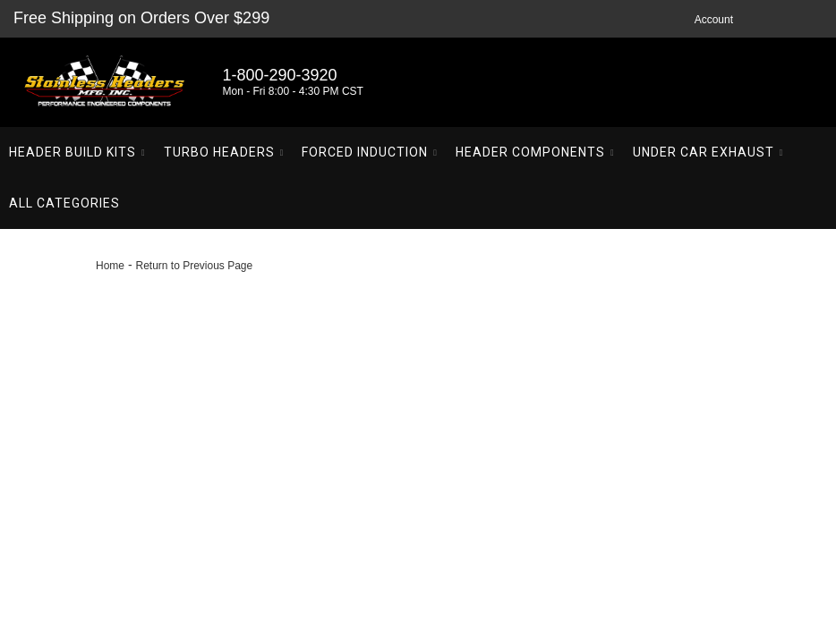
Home (110, 266)
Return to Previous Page (194, 266)
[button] (77, 153)
